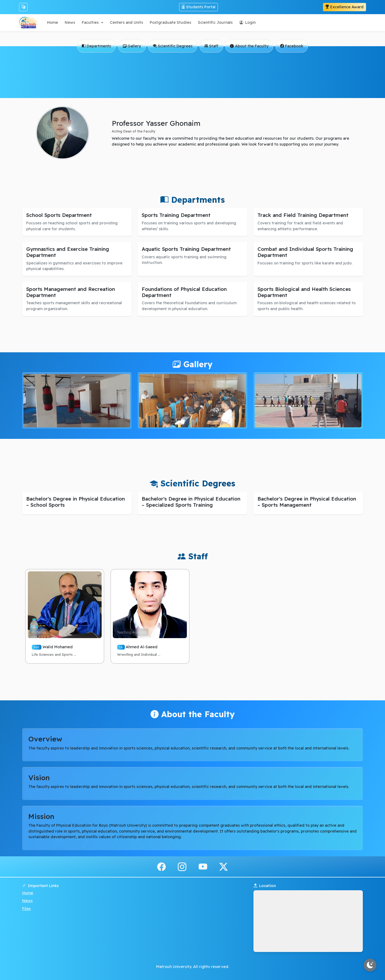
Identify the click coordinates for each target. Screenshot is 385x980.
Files (26, 909)
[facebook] (161, 866)
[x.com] (224, 866)
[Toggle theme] (370, 965)
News (27, 901)
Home (28, 893)
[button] (92, 23)
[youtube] (203, 866)
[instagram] (182, 866)
